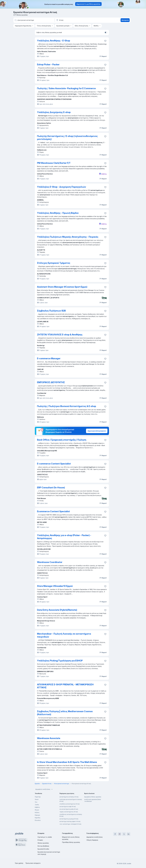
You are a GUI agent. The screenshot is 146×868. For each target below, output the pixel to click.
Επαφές (40, 840)
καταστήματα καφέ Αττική (68, 806)
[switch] (106, 32)
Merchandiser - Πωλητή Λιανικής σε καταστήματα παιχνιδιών (64, 635)
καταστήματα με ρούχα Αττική (69, 819)
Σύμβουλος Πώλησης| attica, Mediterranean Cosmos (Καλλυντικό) (65, 713)
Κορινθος (38, 818)
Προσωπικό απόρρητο (33, 863)
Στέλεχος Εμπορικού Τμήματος (54, 263)
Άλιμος (37, 810)
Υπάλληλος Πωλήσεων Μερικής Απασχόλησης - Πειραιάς (68, 237)
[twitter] (124, 834)
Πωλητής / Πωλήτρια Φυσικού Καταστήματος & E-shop (67, 406)
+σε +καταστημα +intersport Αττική (70, 824)
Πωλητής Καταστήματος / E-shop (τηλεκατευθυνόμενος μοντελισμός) (67, 138)
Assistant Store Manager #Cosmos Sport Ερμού (62, 287)
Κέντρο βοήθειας (43, 846)
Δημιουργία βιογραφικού (97, 431)
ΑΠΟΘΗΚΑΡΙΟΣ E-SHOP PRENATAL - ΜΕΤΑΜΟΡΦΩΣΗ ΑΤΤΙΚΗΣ (65, 686)
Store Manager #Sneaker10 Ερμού (55, 586)
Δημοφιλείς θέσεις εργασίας (93, 797)
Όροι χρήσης (19, 863)
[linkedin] (128, 834)
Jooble (129, 864)
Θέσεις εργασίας (43, 843)
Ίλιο (36, 802)
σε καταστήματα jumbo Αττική (69, 809)
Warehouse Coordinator (50, 562)
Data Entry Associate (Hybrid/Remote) (57, 610)
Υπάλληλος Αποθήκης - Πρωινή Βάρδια (58, 213)
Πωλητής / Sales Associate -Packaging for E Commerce (66, 88)
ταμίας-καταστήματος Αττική (69, 812)
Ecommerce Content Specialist (53, 511)
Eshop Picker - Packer (48, 64)
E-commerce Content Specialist (54, 464)
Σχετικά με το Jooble (45, 837)
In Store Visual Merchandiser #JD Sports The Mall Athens (67, 762)
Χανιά (37, 799)
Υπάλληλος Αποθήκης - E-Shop (54, 41)
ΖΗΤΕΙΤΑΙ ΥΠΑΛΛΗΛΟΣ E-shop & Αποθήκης (60, 335)
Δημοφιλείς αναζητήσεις (44, 789)
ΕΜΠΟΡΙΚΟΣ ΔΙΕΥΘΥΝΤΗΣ (51, 382)
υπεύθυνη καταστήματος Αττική (70, 804)
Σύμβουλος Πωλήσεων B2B (51, 311)
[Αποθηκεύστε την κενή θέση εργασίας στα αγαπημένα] (105, 41)
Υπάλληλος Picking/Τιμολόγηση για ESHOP (60, 661)
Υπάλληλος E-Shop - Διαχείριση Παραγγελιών (62, 187)
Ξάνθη (37, 805)
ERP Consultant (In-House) (51, 488)
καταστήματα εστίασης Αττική (69, 797)
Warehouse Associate (49, 738)
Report (103, 56)
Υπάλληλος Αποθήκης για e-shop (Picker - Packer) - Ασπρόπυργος (64, 537)
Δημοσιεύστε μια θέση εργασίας (88, 4)
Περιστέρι (38, 797)
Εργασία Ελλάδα (43, 849)
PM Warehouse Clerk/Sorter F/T (54, 163)
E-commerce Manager (49, 358)
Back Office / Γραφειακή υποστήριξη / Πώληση (62, 440)
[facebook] (115, 834)
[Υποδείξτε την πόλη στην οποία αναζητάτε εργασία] (76, 20)
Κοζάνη (37, 812)
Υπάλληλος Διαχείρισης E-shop (54, 112)
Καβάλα (37, 807)
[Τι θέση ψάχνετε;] (34, 20)
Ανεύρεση (125, 20)
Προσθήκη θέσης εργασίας (71, 842)
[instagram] (120, 834)
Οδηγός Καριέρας (92, 840)
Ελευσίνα (38, 820)
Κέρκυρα (37, 815)
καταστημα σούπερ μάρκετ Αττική (70, 821)
